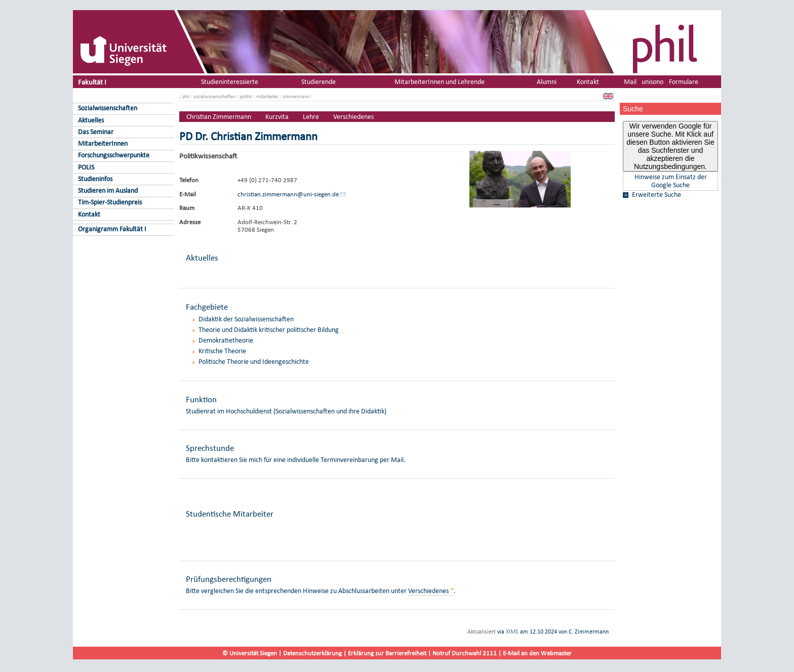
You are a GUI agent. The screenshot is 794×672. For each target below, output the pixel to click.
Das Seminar (96, 132)
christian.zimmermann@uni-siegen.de (288, 194)
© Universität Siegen (250, 653)
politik (246, 96)
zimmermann (296, 96)
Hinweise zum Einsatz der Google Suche (671, 181)
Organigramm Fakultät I (112, 229)
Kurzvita (277, 117)
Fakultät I (92, 82)
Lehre (311, 117)
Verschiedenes (353, 117)
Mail (630, 82)
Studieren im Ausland (108, 191)
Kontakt (89, 214)
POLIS (86, 167)
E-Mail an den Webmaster (537, 653)
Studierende (319, 82)
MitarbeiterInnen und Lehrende (440, 82)
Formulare (684, 82)
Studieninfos (95, 179)
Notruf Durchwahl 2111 (465, 653)
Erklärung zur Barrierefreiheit (387, 653)
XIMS (512, 632)
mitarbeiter (267, 96)
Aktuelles (91, 120)
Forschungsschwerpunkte (114, 155)
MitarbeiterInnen (103, 143)
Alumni (547, 82)
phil (186, 96)
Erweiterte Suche (657, 195)
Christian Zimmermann (219, 117)
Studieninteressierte (230, 82)
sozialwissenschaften (214, 96)
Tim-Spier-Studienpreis (110, 202)
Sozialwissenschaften (108, 108)
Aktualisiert (482, 632)
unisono (652, 82)
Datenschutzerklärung (312, 653)
